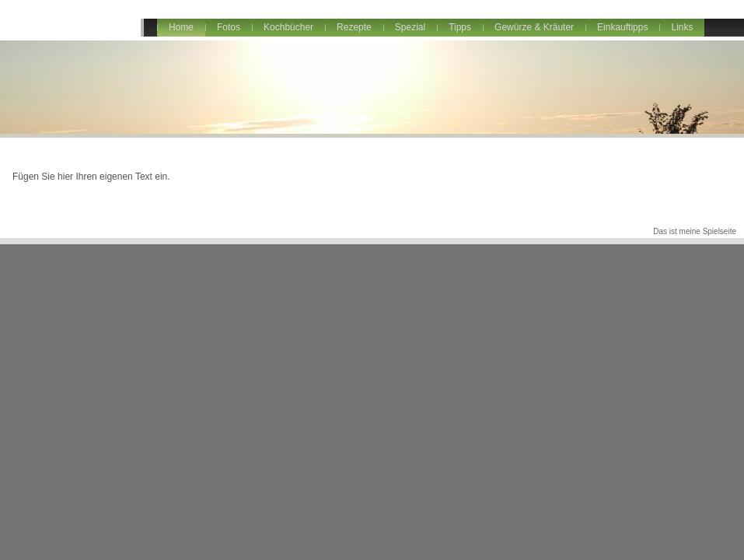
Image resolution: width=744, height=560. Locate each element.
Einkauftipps (622, 27)
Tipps (460, 27)
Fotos (229, 27)
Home (181, 27)
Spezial (410, 27)
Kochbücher (288, 27)
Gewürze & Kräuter (534, 27)
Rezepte (354, 27)
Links (682, 27)
